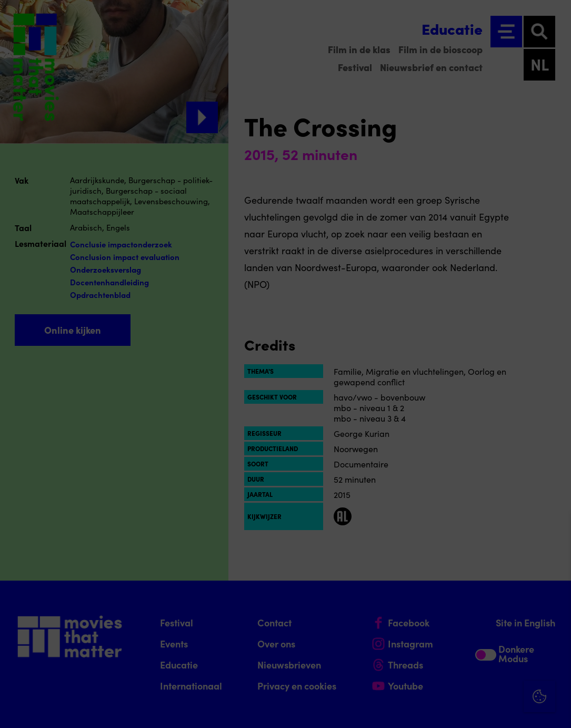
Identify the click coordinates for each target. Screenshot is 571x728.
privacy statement (439, 572)
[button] (471, 607)
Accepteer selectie (482, 708)
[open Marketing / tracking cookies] (554, 640)
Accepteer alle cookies (482, 678)
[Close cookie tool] (555, 532)
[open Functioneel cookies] (554, 608)
